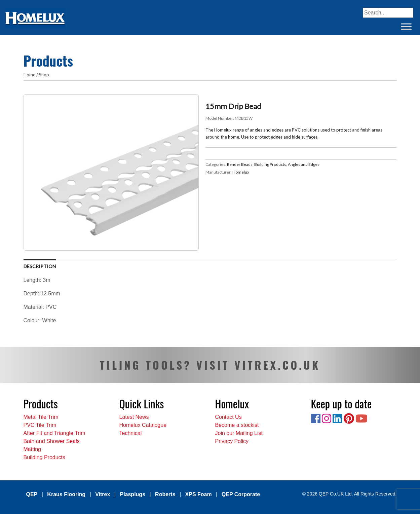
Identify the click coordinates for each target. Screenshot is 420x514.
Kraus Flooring (66, 494)
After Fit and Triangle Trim (54, 433)
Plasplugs (132, 494)
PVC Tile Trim (40, 425)
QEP (32, 494)
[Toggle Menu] (406, 26)
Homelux (241, 172)
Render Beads (240, 164)
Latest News (134, 417)
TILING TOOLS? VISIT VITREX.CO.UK (210, 365)
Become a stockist (237, 425)
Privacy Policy (232, 441)
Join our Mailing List (239, 433)
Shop (44, 75)
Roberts (165, 494)
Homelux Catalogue (143, 425)
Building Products (45, 457)
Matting (32, 449)
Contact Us (228, 417)
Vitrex (103, 494)
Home (29, 75)
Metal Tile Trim (41, 417)
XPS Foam (199, 494)
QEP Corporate (241, 494)
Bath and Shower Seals (52, 441)
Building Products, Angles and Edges (287, 164)
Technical (131, 433)
